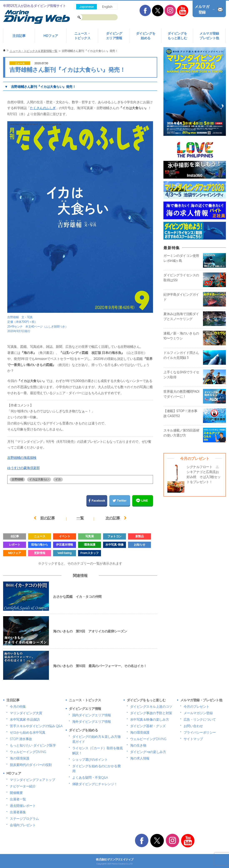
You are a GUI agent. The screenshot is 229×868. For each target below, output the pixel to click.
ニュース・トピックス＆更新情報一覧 (34, 51)
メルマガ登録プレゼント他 (209, 36)
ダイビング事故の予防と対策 (151, 713)
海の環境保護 (19, 758)
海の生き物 (138, 745)
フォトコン (114, 536)
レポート (15, 545)
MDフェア (51, 36)
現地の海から (39, 545)
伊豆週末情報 (64, 545)
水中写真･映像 (114, 545)
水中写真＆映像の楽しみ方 (149, 719)
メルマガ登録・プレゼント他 (201, 700)
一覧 (80, 518)
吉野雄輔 (17, 479)
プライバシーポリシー (200, 732)
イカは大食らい (39, 479)
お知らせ (139, 545)
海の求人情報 (140, 758)
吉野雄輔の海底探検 (22, 458)
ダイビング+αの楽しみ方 (148, 752)
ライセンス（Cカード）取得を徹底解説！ (98, 751)
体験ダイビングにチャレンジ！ (95, 784)
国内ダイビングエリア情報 (92, 715)
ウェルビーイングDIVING (28, 752)
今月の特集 (18, 707)
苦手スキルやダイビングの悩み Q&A (36, 726)
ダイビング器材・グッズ (148, 726)
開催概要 (16, 793)
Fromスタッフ (89, 553)
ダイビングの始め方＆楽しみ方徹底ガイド (96, 739)
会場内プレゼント (23, 825)
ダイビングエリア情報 (114, 36)
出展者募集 (18, 812)
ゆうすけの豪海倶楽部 (23, 468)
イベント (65, 536)
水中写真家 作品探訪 (25, 719)
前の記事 (47, 518)
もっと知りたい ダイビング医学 (33, 745)
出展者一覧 (18, 799)
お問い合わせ (193, 726)
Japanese (86, 7)
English (107, 7)
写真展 (90, 536)
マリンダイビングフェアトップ (32, 780)
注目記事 (19, 36)
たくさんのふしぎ (43, 108)
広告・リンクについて (200, 719)
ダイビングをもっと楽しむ (177, 36)
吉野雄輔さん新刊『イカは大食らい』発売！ (43, 87)
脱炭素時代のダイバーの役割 (31, 765)
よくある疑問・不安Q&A (90, 777)
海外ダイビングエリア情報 (92, 722)
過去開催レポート (23, 806)
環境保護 (90, 545)
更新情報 (40, 553)
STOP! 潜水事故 (21, 739)
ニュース (20, 63)
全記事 (15, 536)
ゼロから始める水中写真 (28, 732)
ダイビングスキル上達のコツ (151, 707)
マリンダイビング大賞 (26, 713)
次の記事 (113, 518)
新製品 (140, 536)
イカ (58, 479)
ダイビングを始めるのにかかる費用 (96, 768)
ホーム (4, 50)
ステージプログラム (24, 819)
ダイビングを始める (146, 36)
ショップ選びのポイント (90, 759)
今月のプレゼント (197, 707)
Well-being (64, 553)
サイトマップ (193, 739)
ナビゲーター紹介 (23, 786)
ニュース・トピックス (82, 36)
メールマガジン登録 (198, 713)
